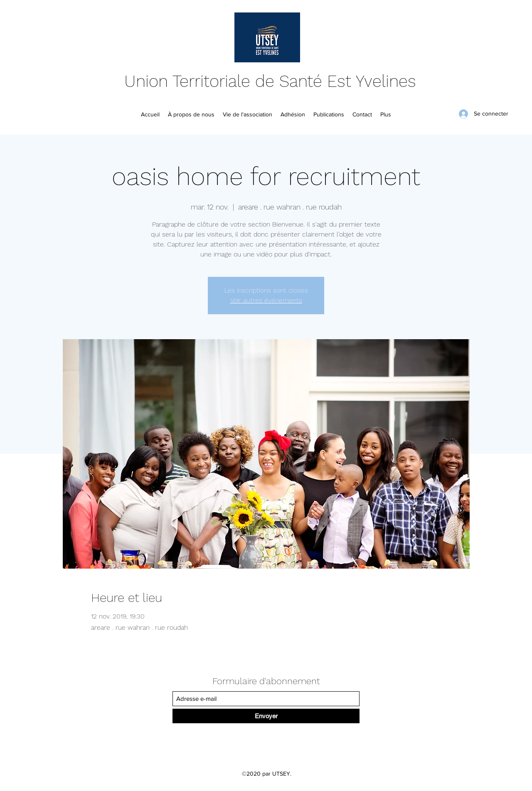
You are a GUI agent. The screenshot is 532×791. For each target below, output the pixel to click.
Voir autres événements (266, 300)
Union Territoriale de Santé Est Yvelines (270, 81)
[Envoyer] (266, 716)
